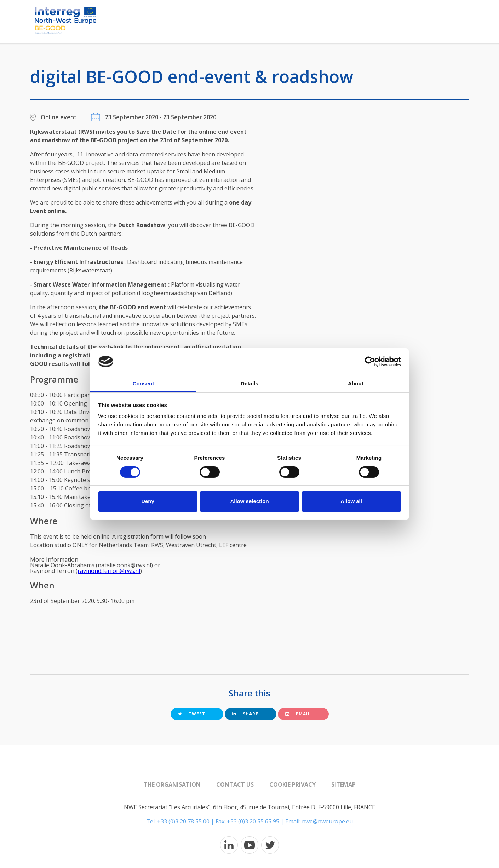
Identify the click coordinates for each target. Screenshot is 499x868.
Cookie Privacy (292, 784)
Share (245, 714)
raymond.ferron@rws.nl (109, 571)
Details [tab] (249, 383)
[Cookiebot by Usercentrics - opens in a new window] (370, 362)
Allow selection (249, 501)
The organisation (172, 784)
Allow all (351, 501)
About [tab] (356, 383)
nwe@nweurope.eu (327, 821)
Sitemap (343, 784)
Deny (148, 501)
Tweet (192, 714)
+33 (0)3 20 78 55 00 (183, 821)
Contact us (235, 784)
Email (298, 714)
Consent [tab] (144, 383)
